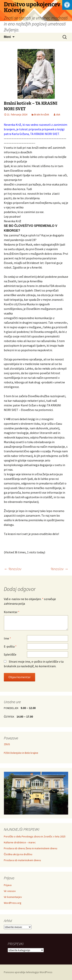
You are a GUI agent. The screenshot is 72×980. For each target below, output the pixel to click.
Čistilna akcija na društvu (18, 854)
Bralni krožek (42, 114)
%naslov (13, 569)
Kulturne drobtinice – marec (20, 842)
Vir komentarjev (13, 897)
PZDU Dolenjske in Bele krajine (21, 753)
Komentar (12, 612)
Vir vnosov (10, 891)
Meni (7, 37)
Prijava (8, 885)
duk (58, 114)
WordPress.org (13, 903)
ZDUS (7, 744)
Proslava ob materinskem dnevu (22, 860)
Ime (7, 638)
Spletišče (10, 654)
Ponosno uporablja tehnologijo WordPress (28, 972)
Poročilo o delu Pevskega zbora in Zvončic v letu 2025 (35, 836)
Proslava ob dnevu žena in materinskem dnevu (31, 848)
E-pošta (10, 646)
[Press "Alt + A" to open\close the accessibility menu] (67, 5)
